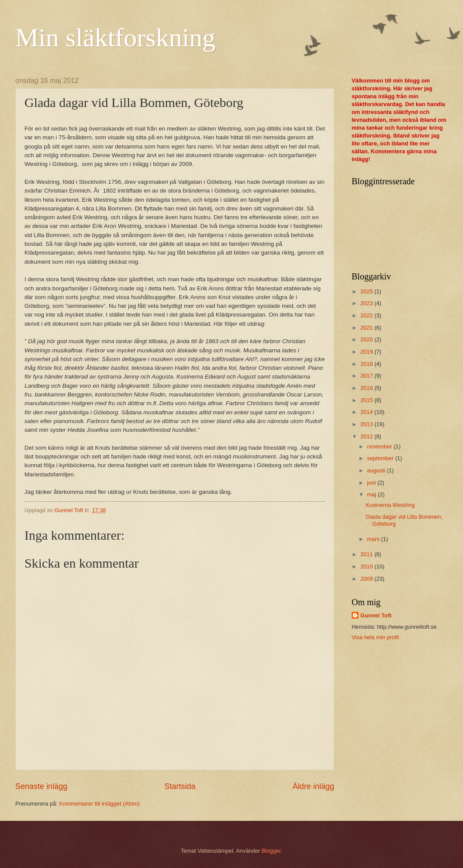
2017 (367, 376)
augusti (377, 470)
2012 (367, 436)
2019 (367, 352)
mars (374, 539)
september (381, 458)
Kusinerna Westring (390, 505)
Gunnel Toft (376, 615)
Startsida (180, 786)
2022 (367, 315)
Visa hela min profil (375, 637)
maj (372, 494)
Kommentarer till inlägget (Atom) (99, 804)
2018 (367, 364)
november (380, 446)
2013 (367, 424)
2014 (367, 412)
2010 (367, 567)
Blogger (271, 851)
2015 (367, 400)
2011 (367, 554)
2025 (367, 291)
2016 (367, 388)
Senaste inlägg (41, 786)
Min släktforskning (115, 38)
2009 (367, 579)
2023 (367, 303)
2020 (367, 339)
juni (372, 483)
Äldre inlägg (313, 786)
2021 (367, 328)
